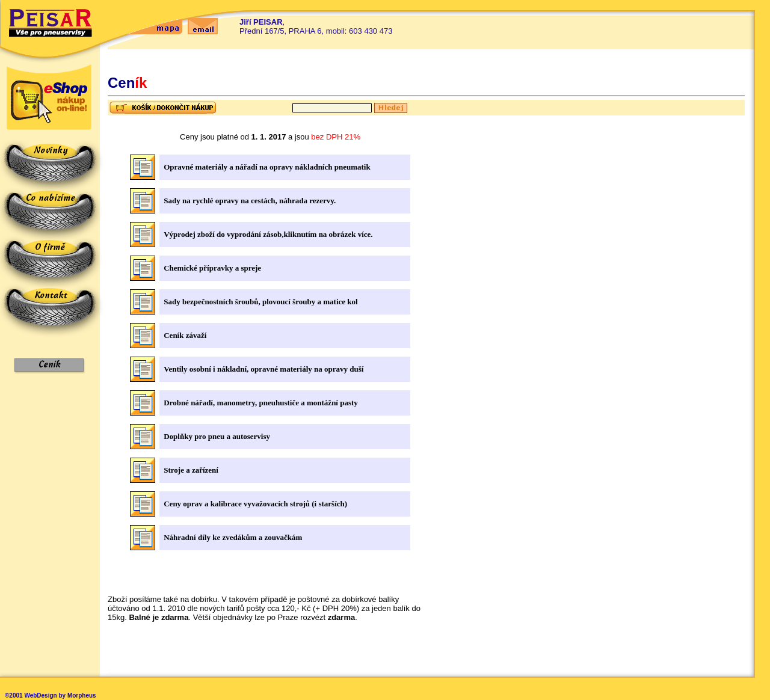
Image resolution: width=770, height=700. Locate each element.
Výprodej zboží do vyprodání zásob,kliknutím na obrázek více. (268, 234)
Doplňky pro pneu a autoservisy (217, 436)
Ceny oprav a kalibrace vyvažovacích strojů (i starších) (255, 504)
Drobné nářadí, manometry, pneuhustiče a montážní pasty (261, 403)
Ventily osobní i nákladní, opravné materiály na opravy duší (263, 369)
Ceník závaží (185, 335)
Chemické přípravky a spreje (212, 268)
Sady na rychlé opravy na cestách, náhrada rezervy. (250, 201)
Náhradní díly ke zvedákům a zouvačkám (233, 537)
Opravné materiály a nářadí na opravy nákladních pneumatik (267, 167)
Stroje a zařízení (191, 470)
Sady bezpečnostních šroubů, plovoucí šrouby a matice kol (260, 302)
